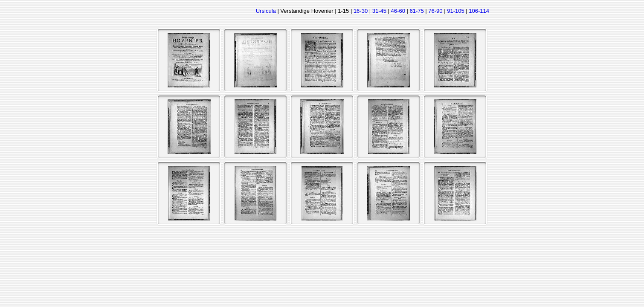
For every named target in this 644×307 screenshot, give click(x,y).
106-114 (479, 11)
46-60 (398, 11)
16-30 (361, 11)
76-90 (435, 11)
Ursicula (266, 11)
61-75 (416, 11)
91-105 (455, 11)
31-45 (379, 11)
